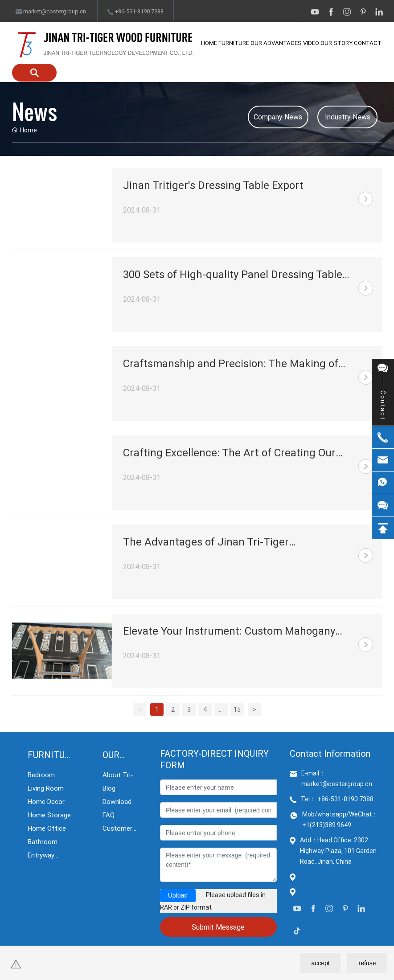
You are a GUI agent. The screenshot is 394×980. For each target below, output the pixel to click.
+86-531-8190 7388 (135, 11)
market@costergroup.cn (51, 11)
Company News (278, 117)
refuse (367, 963)
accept (320, 963)
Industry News (348, 117)
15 (237, 709)
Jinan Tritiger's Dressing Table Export (213, 185)
